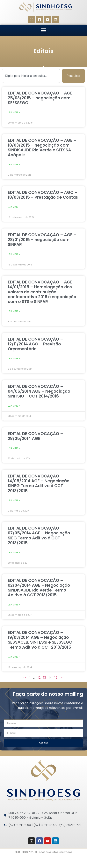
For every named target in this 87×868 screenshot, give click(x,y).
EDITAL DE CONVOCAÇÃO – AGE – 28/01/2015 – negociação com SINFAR (42, 240)
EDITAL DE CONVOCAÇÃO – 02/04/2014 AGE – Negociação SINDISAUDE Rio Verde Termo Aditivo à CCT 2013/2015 (39, 588)
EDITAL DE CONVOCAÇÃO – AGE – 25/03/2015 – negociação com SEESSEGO (42, 98)
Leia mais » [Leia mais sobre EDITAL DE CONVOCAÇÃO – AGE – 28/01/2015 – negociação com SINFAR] (14, 254)
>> (62, 678)
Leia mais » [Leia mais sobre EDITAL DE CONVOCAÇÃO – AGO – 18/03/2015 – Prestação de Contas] (14, 207)
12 (39, 678)
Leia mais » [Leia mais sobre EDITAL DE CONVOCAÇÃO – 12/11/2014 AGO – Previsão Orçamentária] (14, 358)
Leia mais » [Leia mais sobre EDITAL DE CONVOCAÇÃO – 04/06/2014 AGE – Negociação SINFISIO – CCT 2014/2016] (14, 406)
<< (25, 678)
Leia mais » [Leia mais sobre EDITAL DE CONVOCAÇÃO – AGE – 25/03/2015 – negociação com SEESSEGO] (14, 112)
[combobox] (31, 76)
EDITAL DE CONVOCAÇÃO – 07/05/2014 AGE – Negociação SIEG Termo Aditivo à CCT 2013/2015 (39, 535)
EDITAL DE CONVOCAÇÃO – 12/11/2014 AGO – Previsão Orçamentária (35, 344)
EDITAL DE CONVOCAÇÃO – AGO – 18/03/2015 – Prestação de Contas (43, 195)
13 (45, 678)
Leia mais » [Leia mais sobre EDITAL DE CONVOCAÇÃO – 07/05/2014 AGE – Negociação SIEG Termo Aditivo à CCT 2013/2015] (14, 552)
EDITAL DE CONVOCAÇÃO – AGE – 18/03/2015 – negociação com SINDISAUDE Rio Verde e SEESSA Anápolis (42, 148)
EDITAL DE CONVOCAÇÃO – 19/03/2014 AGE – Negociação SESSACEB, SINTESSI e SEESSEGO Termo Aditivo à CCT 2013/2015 (40, 640)
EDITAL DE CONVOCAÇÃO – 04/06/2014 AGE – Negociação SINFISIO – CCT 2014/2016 (39, 391)
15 (56, 678)
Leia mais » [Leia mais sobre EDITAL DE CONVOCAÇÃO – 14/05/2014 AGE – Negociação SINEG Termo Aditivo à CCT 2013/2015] (14, 500)
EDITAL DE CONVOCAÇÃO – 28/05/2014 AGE (35, 436)
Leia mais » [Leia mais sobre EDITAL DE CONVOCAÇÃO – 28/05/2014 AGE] (14, 448)
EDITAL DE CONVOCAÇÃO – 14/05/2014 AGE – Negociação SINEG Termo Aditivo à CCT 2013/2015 (39, 483)
